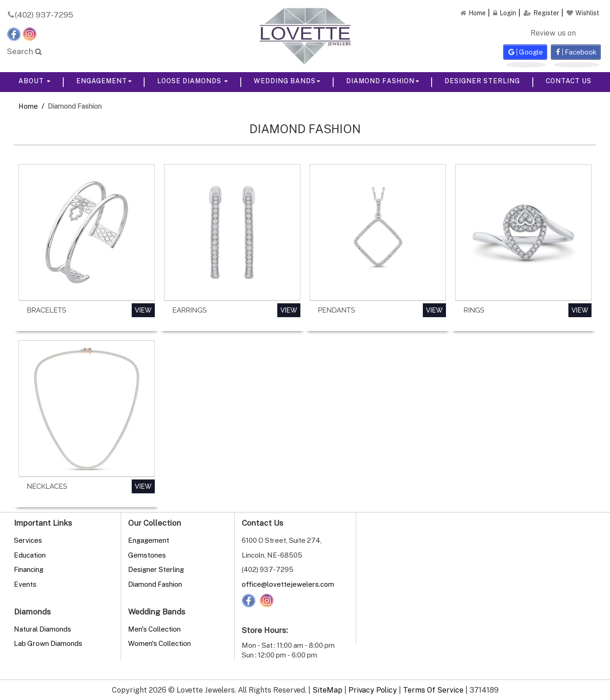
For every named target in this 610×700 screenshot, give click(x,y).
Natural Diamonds (43, 629)
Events (25, 584)
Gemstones (147, 555)
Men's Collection (154, 629)
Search (24, 51)
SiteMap (327, 690)
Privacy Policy (373, 690)
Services (28, 540)
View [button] (143, 310)
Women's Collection (159, 643)
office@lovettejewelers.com (288, 584)
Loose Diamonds (192, 81)
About (34, 81)
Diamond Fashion (383, 81)
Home (28, 106)
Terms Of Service (433, 690)
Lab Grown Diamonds (48, 643)
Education (30, 555)
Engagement (104, 81)
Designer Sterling (482, 81)
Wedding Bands (287, 81)
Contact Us (569, 81)
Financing (29, 569)
